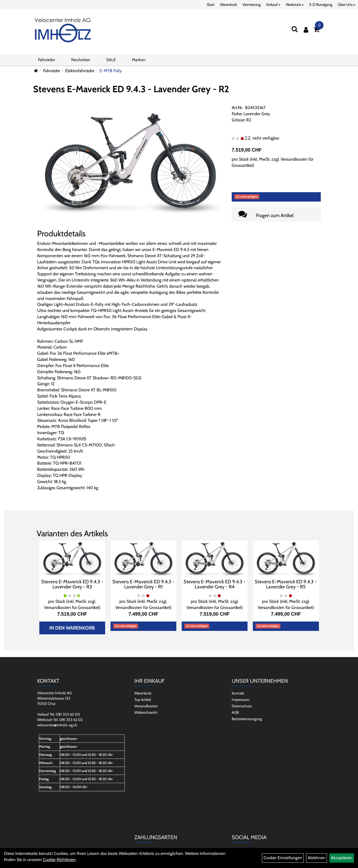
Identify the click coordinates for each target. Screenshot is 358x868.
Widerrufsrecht (146, 712)
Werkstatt (295, 5)
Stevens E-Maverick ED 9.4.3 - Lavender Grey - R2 (131, 89)
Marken (139, 60)
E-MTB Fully (111, 71)
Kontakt (238, 693)
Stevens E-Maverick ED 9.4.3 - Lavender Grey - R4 (215, 584)
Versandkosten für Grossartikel (72, 607)
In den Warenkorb (72, 628)
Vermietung (252, 5)
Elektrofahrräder (80, 71)
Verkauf (273, 5)
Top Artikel (143, 700)
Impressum (241, 700)
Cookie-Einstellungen (283, 858)
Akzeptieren (342, 858)
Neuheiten (81, 60)
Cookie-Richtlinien (59, 860)
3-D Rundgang (321, 5)
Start (211, 5)
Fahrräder (47, 60)
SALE (111, 60)
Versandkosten (146, 706)
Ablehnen (317, 858)
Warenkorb (228, 5)
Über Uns (346, 5)
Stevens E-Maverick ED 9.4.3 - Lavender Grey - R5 (286, 584)
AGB (235, 712)
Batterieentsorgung (247, 719)
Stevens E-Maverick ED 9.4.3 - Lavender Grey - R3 (72, 584)
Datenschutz (242, 706)
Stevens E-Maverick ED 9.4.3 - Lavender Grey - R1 (143, 584)
